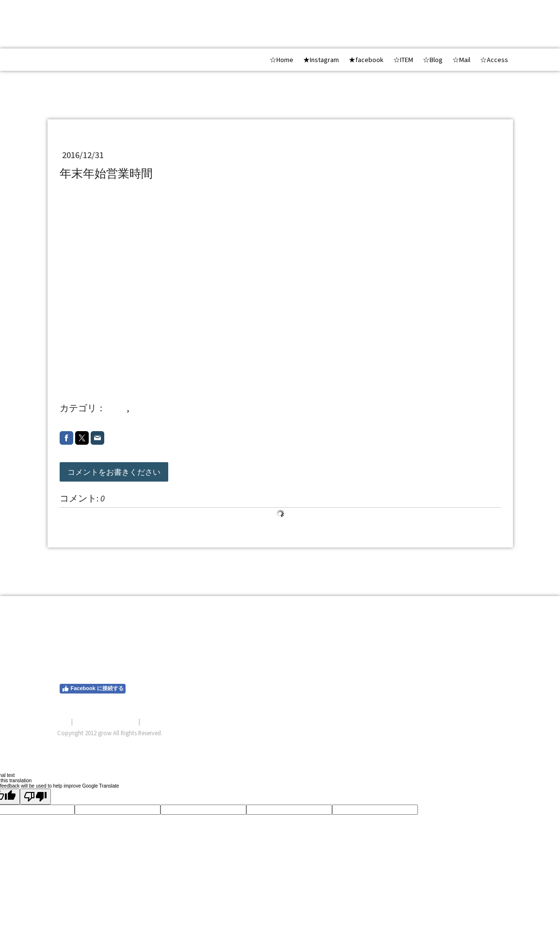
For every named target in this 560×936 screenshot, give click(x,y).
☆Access (494, 60)
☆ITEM (403, 60)
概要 (64, 721)
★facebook (366, 60)
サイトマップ (160, 721)
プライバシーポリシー (106, 721)
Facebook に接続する (93, 689)
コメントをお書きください (114, 472)
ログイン (491, 744)
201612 (144, 408)
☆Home (281, 60)
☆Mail (461, 60)
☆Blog (433, 60)
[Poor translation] (35, 797)
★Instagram (321, 60)
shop (117, 408)
